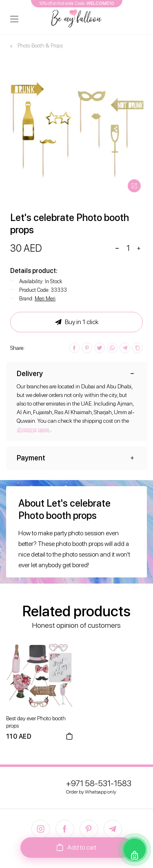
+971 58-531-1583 (99, 783)
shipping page (33, 429)
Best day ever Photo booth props (36, 722)
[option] (76, 128)
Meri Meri (45, 299)
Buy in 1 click (77, 322)
